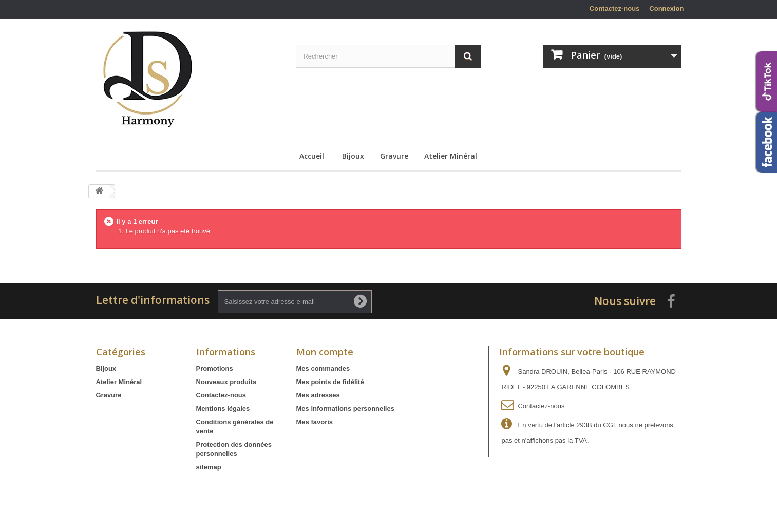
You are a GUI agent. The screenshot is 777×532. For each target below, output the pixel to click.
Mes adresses (318, 395)
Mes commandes (323, 368)
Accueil (312, 156)
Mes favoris (315, 422)
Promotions (215, 368)
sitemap (209, 467)
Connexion (666, 8)
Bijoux (353, 156)
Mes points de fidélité (330, 382)
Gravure (394, 156)
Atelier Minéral (451, 156)
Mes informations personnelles (345, 408)
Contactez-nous (615, 8)
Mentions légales (223, 408)
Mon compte (325, 352)
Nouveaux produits (226, 382)
